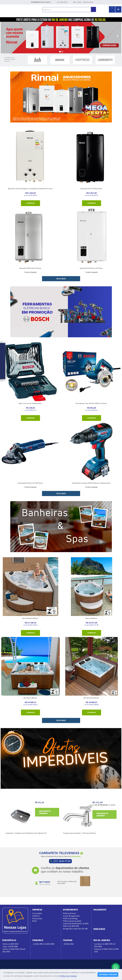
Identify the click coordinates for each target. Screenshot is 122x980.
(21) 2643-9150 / (62, 2)
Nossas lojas (37, 918)
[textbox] (67, 10)
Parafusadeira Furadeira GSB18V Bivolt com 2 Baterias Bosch (91, 483)
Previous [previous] (31, 878)
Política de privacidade (72, 921)
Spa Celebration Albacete (30, 618)
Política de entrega (70, 918)
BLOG (35, 921)
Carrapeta (15, 10)
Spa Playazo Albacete (30, 698)
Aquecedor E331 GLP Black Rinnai (91, 189)
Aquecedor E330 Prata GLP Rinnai (30, 268)
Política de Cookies (68, 976)
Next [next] (91, 878)
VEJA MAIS (61, 279)
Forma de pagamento (71, 916)
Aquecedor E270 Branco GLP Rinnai (91, 268)
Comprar (31, 203)
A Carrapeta (37, 913)
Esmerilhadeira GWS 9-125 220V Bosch (30, 483)
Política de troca (69, 913)
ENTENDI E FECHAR (108, 975)
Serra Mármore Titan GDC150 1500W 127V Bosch (91, 403)
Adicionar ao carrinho (45, 812)
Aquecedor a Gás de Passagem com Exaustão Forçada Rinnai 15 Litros (30, 189)
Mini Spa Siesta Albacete (91, 698)
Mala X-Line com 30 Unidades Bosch (30, 403)
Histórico (36, 916)
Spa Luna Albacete (91, 618)
